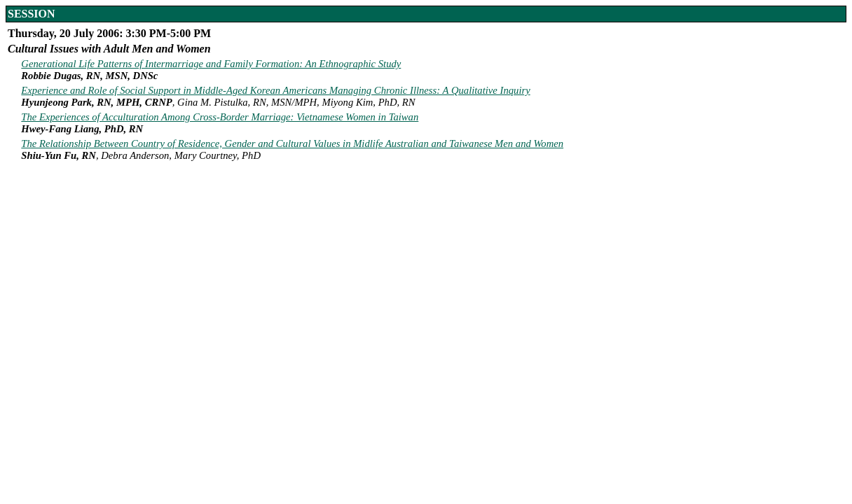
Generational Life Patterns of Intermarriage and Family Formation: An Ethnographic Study (211, 64)
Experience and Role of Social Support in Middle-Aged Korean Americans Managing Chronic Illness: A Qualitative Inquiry (275, 90)
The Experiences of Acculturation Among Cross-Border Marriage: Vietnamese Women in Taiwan (220, 117)
